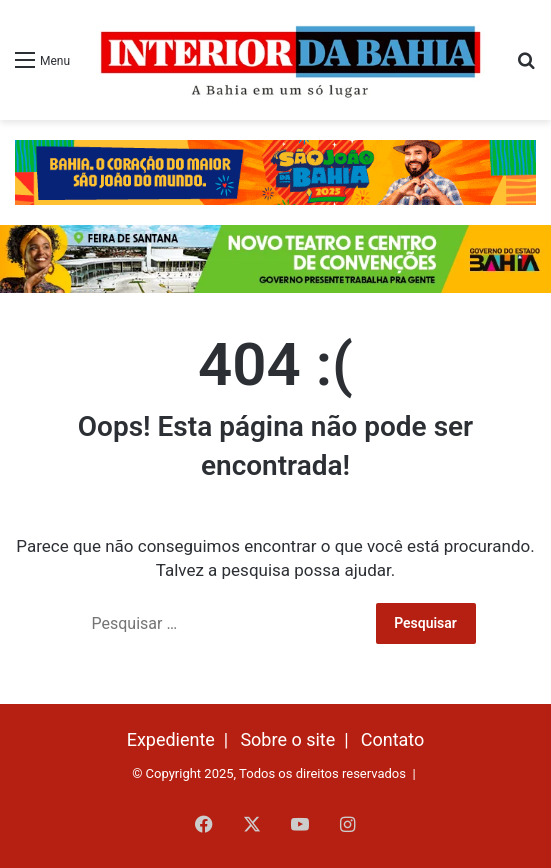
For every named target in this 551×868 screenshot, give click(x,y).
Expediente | (182, 739)
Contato (393, 739)
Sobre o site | (298, 739)
